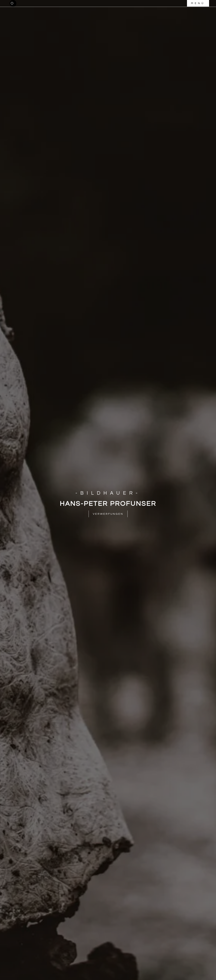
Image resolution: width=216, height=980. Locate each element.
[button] (13, 3)
